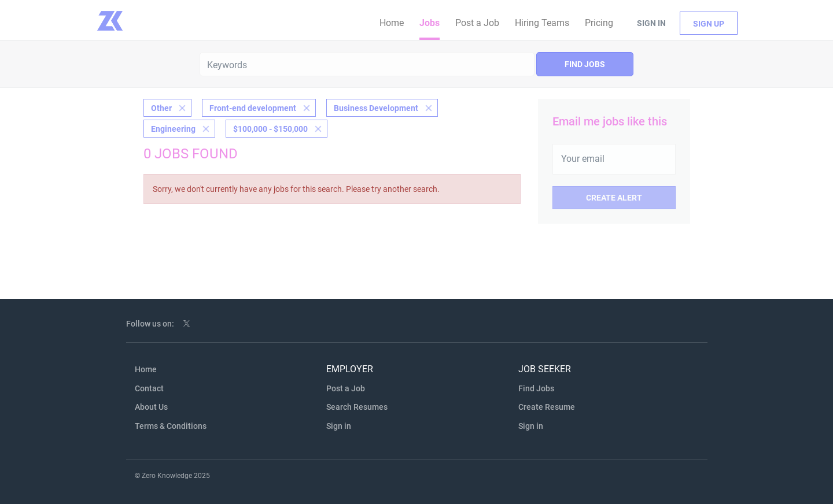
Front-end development (253, 108)
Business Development (376, 108)
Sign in (651, 23)
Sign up (709, 24)
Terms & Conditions (171, 426)
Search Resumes (357, 407)
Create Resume (547, 407)
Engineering (173, 129)
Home (146, 369)
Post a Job (346, 388)
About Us (151, 407)
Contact (149, 388)
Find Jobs (585, 64)
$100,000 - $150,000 (270, 129)
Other (161, 108)
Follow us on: (150, 324)
